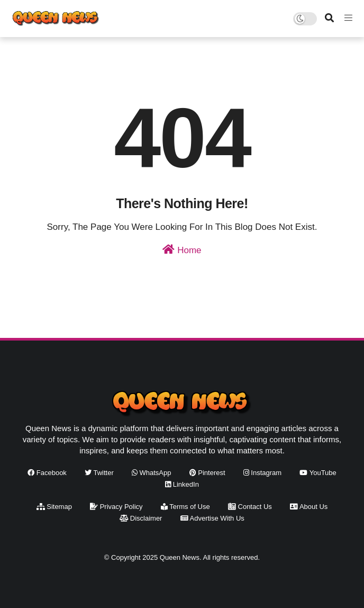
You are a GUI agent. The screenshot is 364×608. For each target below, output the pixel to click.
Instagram (262, 473)
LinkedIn (182, 484)
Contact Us (250, 507)
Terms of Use (185, 507)
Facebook (47, 473)
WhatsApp (152, 473)
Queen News (180, 557)
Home (182, 250)
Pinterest (207, 473)
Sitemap (54, 507)
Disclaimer (141, 518)
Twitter (99, 473)
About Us (309, 507)
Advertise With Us (212, 518)
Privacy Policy (116, 507)
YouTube (318, 473)
